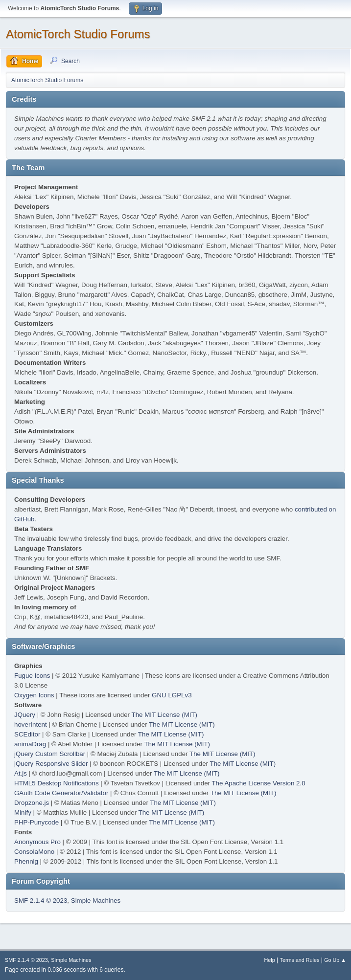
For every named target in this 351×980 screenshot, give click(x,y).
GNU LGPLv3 (172, 695)
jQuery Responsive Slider (51, 764)
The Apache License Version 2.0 (258, 783)
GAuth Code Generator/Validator (61, 793)
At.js (21, 773)
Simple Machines (96, 901)
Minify (23, 813)
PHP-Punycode (36, 822)
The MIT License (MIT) (165, 715)
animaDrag (30, 744)
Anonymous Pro (37, 842)
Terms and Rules (300, 960)
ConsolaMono (34, 852)
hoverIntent (31, 724)
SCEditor (27, 734)
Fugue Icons (32, 676)
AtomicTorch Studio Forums (78, 34)
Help (270, 960)
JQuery (25, 715)
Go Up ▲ (335, 960)
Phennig (26, 861)
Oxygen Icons (34, 695)
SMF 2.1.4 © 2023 (41, 901)
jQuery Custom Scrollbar (50, 754)
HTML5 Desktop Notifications (57, 783)
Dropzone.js (32, 803)
